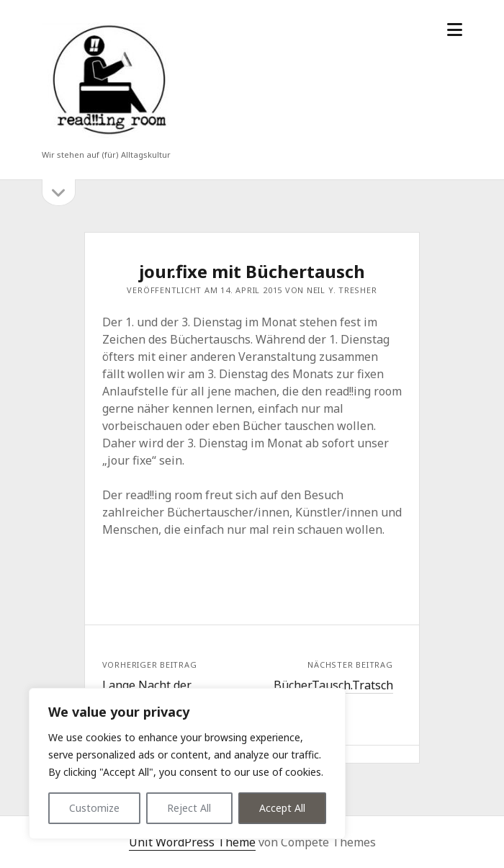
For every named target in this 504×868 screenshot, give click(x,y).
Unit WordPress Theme (192, 842)
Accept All (282, 808)
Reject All (189, 808)
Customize (94, 808)
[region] (187, 764)
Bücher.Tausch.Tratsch (333, 685)
